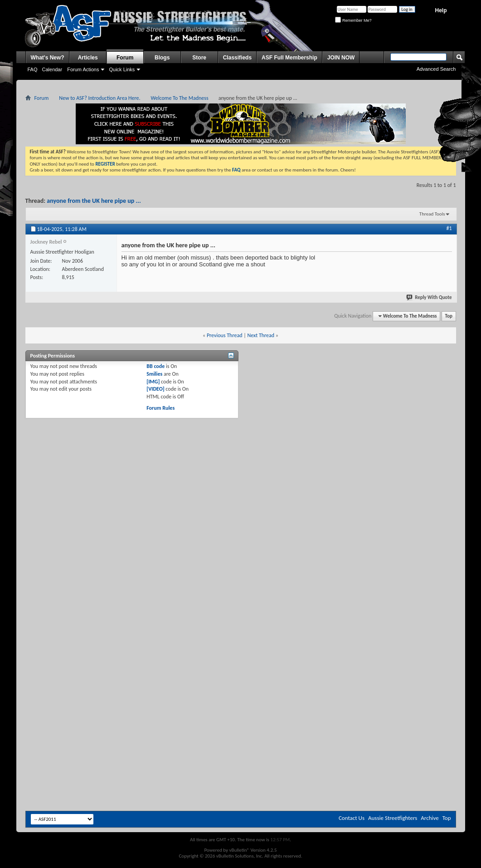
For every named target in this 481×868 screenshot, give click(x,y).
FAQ (33, 69)
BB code (155, 366)
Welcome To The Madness (180, 98)
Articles (88, 58)
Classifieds (237, 58)
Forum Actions (83, 69)
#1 (449, 228)
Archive (430, 818)
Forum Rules (160, 408)
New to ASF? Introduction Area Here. (100, 98)
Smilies (154, 374)
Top (449, 316)
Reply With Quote (429, 297)
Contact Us (352, 818)
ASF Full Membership (289, 58)
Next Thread (261, 335)
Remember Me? (353, 20)
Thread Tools (432, 214)
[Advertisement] (240, 486)
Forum (125, 58)
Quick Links (122, 69)
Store (199, 58)
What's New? (48, 58)
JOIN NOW (341, 58)
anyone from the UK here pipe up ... (94, 201)
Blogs (162, 58)
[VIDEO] (155, 389)
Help (441, 10)
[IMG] (153, 382)
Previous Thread (225, 335)
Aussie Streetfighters (393, 818)
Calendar (52, 69)
